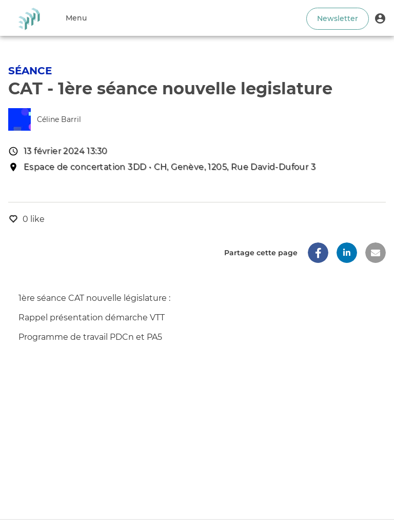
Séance (30, 71)
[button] (380, 18)
